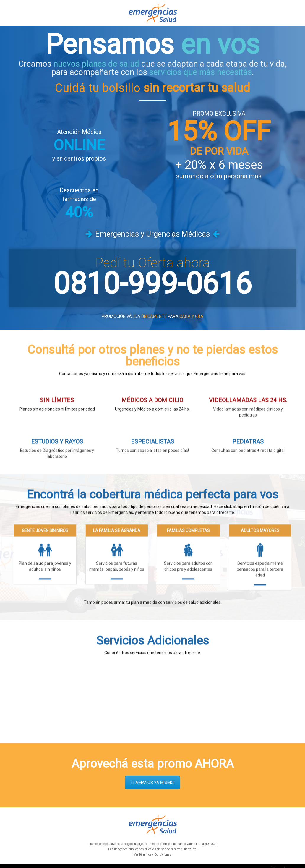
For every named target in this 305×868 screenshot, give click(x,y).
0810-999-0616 (152, 277)
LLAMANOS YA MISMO (152, 776)
